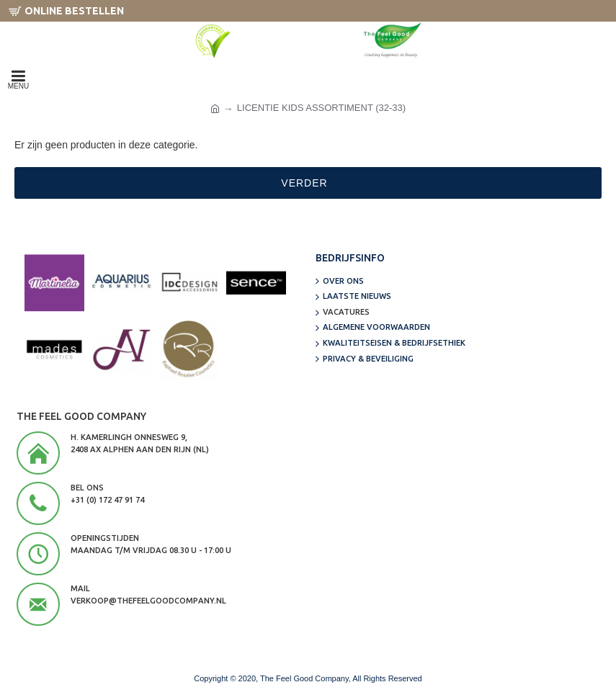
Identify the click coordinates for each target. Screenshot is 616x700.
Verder (304, 183)
